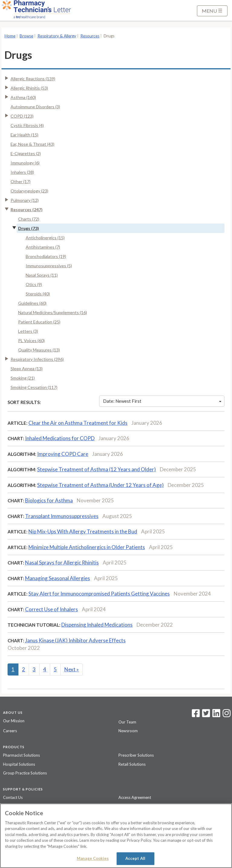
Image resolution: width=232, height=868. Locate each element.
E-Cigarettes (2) (26, 153)
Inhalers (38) (22, 172)
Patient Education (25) (39, 322)
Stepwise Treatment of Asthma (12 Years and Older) (97, 469)
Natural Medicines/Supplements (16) (53, 312)
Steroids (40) (38, 294)
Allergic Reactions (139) (33, 79)
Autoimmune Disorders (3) (35, 107)
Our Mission (14, 721)
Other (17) (21, 181)
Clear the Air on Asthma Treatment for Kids (78, 423)
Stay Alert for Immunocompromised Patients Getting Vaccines (99, 594)
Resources (90, 36)
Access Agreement (135, 797)
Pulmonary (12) (25, 200)
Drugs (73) (29, 228)
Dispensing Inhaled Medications (97, 625)
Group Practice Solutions (25, 773)
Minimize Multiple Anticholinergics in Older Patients (87, 547)
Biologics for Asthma (49, 500)
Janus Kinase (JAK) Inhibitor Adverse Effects (75, 640)
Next (72, 669)
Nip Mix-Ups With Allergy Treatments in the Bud (83, 531)
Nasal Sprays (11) (42, 275)
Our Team (127, 722)
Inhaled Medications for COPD (60, 438)
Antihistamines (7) (43, 247)
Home (10, 36)
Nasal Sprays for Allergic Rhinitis (62, 563)
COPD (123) (22, 116)
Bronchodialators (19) (46, 256)
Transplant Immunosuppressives (62, 516)
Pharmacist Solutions (21, 755)
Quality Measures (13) (39, 350)
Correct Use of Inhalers (52, 609)
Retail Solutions (132, 764)
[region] (116, 836)
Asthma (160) (23, 97)
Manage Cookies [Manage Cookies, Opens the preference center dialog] (93, 858)
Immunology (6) (25, 163)
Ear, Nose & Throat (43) (32, 144)
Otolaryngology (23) (29, 191)
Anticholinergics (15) (45, 238)
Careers (10, 731)
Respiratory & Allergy (57, 36)
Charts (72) (29, 219)
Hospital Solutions (19, 764)
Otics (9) (34, 284)
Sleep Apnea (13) (27, 369)
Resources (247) (27, 210)
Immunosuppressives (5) (49, 266)
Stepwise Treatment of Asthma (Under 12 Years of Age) (100, 485)
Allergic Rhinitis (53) (29, 88)
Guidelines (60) (32, 303)
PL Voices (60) (31, 340)
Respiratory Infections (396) (37, 359)
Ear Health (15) (24, 135)
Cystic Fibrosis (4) (27, 125)
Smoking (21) (23, 378)
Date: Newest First (162, 401)
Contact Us (13, 797)
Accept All (135, 858)
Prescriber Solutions (136, 755)
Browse (26, 36)
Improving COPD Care (63, 454)
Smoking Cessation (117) (34, 387)
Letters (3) (28, 331)
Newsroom (128, 731)
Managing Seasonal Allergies (58, 578)
